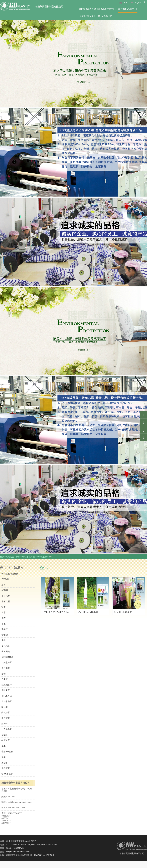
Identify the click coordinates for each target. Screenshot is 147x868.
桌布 (4, 585)
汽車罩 (5, 679)
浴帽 (4, 674)
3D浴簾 (5, 590)
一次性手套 (7, 729)
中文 (125, 3)
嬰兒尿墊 (6, 646)
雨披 (4, 624)
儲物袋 (5, 635)
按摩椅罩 (6, 740)
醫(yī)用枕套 (7, 774)
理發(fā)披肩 (7, 751)
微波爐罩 (6, 718)
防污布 (5, 724)
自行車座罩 (7, 701)
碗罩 (4, 757)
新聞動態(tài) (88, 16)
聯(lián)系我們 (105, 16)
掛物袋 (5, 629)
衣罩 (4, 612)
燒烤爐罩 (6, 768)
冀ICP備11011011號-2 (44, 855)
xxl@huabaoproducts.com (18, 852)
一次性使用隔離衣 (10, 574)
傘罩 (4, 746)
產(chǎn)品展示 (128, 9)
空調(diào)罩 (7, 657)
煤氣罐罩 (6, 712)
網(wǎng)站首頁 (88, 9)
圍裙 (4, 640)
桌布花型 (6, 596)
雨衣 (4, 618)
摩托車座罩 (7, 696)
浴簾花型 (6, 601)
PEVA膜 (5, 579)
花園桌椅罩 (7, 662)
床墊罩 (5, 763)
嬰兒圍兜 (6, 651)
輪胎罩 (5, 707)
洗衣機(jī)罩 (7, 685)
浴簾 (4, 607)
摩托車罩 (6, 690)
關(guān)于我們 (107, 9)
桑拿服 (5, 735)
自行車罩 (6, 668)
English (138, 3)
